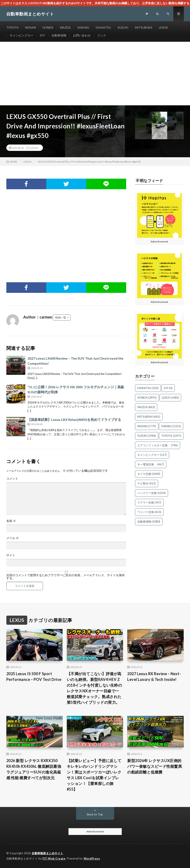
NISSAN (31, 27)
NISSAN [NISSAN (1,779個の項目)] (147, 426)
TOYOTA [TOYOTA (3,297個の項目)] (171, 436)
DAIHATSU (103, 27)
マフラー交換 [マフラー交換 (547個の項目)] (149, 502)
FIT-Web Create (54, 858)
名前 (11, 521)
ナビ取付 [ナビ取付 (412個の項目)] (147, 483)
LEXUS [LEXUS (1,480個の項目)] (170, 398)
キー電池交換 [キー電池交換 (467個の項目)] (151, 464)
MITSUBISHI (144, 27)
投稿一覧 (61, 317)
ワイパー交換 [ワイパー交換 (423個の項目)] (149, 512)
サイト (11, 555)
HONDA (48, 27)
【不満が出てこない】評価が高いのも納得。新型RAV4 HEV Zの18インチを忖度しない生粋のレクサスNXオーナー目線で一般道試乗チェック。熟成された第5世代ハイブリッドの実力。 (94, 688)
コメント (12, 479)
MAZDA (65, 27)
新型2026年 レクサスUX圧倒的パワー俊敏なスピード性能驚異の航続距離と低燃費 (155, 766)
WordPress (92, 858)
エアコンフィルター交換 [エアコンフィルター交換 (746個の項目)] (158, 445)
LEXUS (163, 27)
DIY (42, 35)
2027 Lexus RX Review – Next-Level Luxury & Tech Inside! (154, 677)
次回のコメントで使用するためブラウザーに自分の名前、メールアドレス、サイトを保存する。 (66, 577)
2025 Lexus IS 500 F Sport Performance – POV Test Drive (34, 677)
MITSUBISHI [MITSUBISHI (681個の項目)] (149, 417)
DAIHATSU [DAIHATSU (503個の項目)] (148, 388)
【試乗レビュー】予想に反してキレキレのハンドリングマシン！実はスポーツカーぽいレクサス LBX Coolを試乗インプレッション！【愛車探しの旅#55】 (94, 775)
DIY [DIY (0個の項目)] (168, 388)
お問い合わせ (82, 35)
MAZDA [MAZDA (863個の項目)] (146, 407)
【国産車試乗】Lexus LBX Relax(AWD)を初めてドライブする (74, 419)
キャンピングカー (22, 35)
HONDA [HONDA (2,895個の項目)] (147, 398)
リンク (102, 35)
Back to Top (95, 814)
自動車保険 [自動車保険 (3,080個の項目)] (149, 522)
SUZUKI (123, 27)
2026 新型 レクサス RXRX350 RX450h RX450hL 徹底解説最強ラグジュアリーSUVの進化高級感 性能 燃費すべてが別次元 (34, 769)
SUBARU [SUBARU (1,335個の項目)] (171, 426)
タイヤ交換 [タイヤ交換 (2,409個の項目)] (149, 474)
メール (13, 538)
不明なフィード (149, 181)
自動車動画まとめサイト (47, 853)
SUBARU (83, 27)
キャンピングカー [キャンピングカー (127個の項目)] (152, 455)
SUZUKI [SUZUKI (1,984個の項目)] (147, 436)
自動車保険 (59, 35)
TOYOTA (12, 27)
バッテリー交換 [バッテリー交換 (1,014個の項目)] (152, 493)
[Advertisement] (95, 74)
